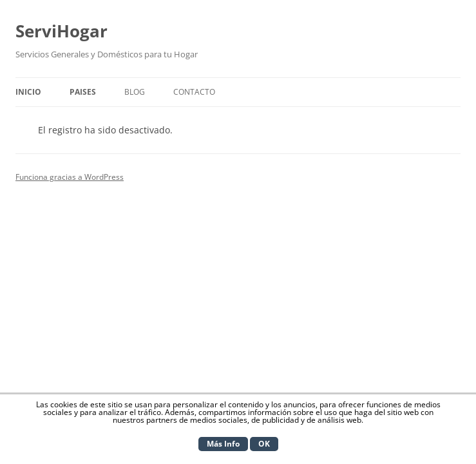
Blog (135, 92)
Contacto (194, 92)
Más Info (223, 444)
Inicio (28, 92)
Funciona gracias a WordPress (70, 177)
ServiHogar (62, 31)
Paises (83, 92)
